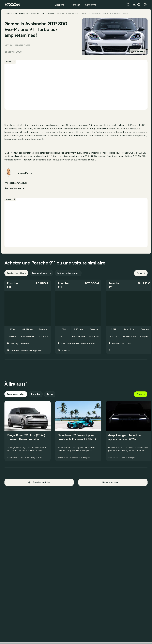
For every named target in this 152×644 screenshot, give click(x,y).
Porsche (35, 14)
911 (44, 14)
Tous (141, 274)
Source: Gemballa (14, 188)
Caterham (74, 459)
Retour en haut (113, 484)
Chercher (60, 5)
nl (137, 5)
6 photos (138, 52)
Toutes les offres (16, 274)
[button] (28, 287)
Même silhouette (42, 274)
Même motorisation (68, 274)
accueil (8, 14)
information (22, 14)
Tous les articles (16, 395)
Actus (50, 395)
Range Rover (37, 459)
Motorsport (85, 459)
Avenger (131, 459)
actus (51, 14)
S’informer (91, 5)
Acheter (75, 5)
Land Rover (24, 459)
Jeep (123, 459)
